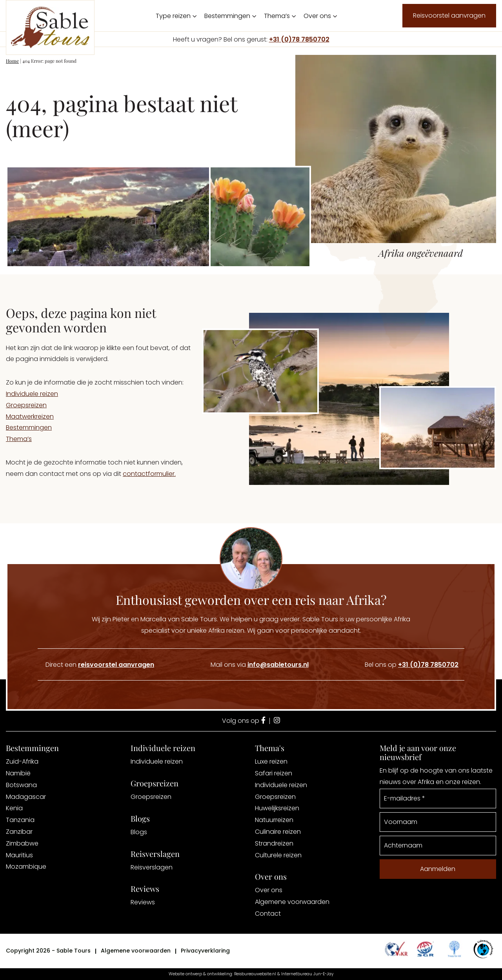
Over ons (317, 16)
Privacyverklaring (205, 951)
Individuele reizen (32, 394)
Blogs (139, 832)
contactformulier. (149, 474)
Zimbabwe (22, 843)
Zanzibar (19, 832)
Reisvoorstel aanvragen (449, 15)
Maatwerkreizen (30, 416)
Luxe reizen (271, 761)
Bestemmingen (227, 16)
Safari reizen (274, 773)
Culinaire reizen (278, 832)
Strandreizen (274, 843)
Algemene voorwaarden (292, 902)
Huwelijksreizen (277, 808)
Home (12, 61)
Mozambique (26, 867)
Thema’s (277, 16)
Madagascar (26, 797)
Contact (268, 914)
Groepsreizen (26, 405)
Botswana (21, 785)
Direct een (100, 665)
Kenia (14, 808)
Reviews (143, 902)
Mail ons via (260, 665)
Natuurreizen (274, 820)
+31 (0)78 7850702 (299, 39)
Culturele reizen (278, 855)
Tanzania (20, 820)
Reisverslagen (152, 867)
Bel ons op (412, 665)
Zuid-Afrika (22, 761)
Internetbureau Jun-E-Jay (307, 974)
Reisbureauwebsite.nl (255, 974)
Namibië (18, 773)
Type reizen (173, 16)
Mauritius (19, 855)
